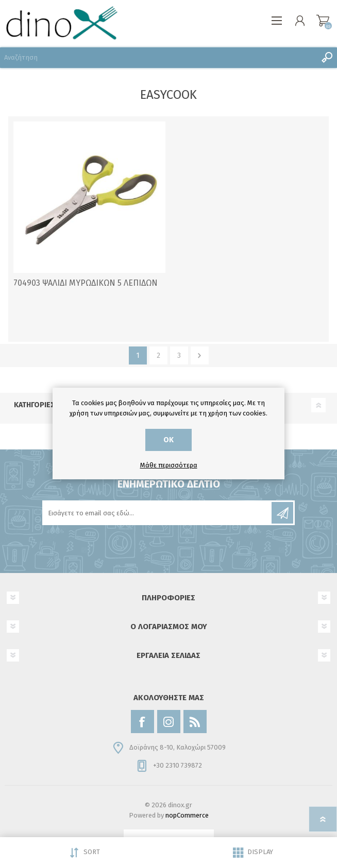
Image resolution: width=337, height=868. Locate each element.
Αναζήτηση (327, 58)
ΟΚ (168, 440)
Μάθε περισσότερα (169, 465)
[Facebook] (142, 722)
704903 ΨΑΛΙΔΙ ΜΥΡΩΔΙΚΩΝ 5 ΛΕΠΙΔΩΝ (86, 283)
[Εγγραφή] (158, 513)
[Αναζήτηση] (158, 58)
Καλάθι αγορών (323, 21)
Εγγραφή (282, 513)
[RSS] (195, 722)
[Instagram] (169, 722)
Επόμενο (200, 355)
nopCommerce (187, 815)
